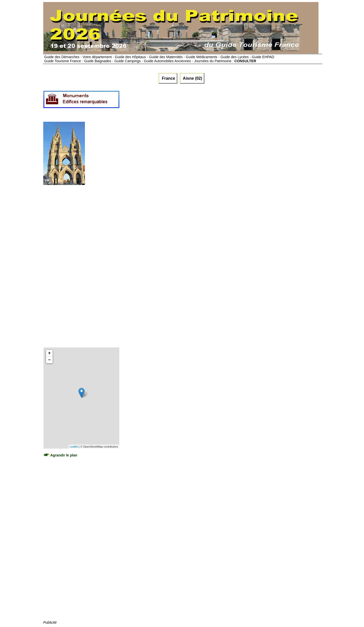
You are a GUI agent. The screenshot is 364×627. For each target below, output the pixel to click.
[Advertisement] (212, 101)
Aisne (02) (192, 78)
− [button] (49, 360)
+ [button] (49, 353)
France (168, 78)
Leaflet (74, 447)
